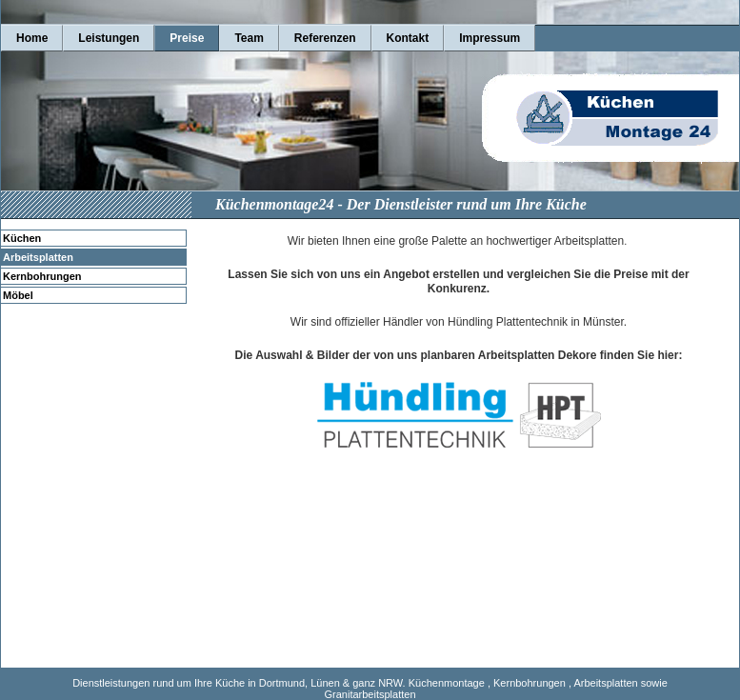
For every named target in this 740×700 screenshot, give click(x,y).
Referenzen (325, 38)
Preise (187, 38)
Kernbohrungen (42, 276)
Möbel (18, 295)
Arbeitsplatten (38, 257)
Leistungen (109, 38)
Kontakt (408, 38)
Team (249, 38)
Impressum (490, 38)
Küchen (22, 238)
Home (32, 38)
